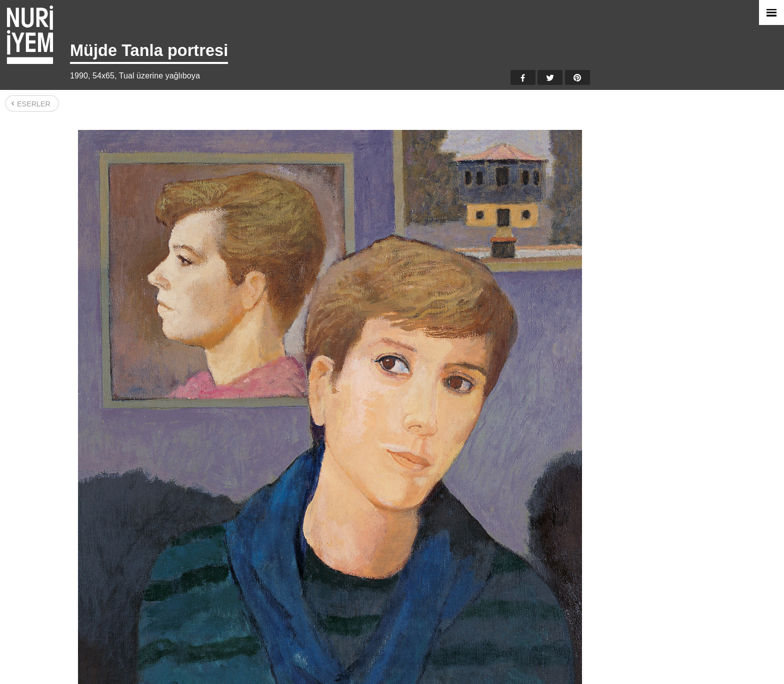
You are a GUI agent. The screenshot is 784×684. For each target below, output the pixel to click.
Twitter (550, 77)
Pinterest (577, 77)
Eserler (34, 104)
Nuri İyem (30, 35)
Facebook (523, 77)
